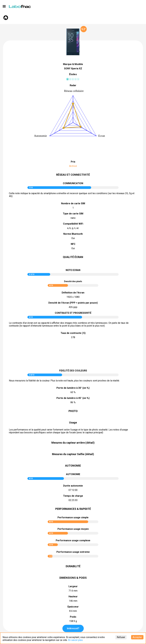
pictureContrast (73, 354)
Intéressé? (73, 628)
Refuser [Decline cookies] (121, 637)
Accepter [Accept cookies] (137, 637)
